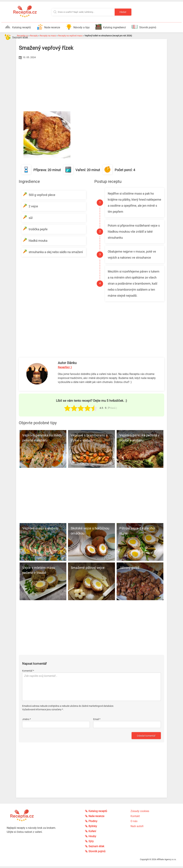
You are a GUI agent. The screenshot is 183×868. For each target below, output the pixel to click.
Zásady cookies (140, 811)
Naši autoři (137, 826)
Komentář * (28, 671)
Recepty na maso (48, 36)
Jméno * (26, 719)
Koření (93, 831)
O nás (134, 821)
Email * (97, 719)
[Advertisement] (91, 85)
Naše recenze (48, 27)
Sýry (91, 841)
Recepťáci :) (65, 367)
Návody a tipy (78, 27)
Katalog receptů (18, 27)
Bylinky (93, 826)
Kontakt (135, 816)
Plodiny (93, 821)
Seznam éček (16, 37)
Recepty (34, 36)
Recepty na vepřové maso (70, 36)
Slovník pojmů (144, 27)
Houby (93, 836)
